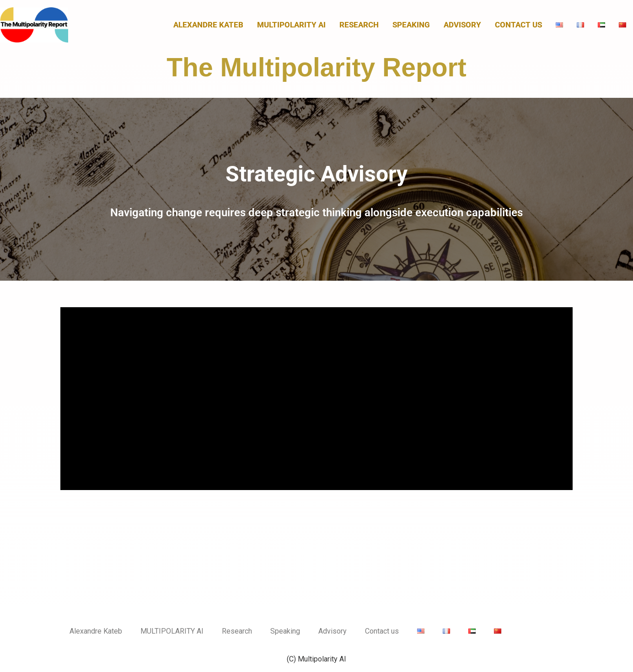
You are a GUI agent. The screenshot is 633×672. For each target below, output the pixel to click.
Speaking (411, 25)
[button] (316, 189)
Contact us (518, 25)
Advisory (462, 25)
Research (359, 25)
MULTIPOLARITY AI (291, 25)
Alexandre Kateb (208, 25)
